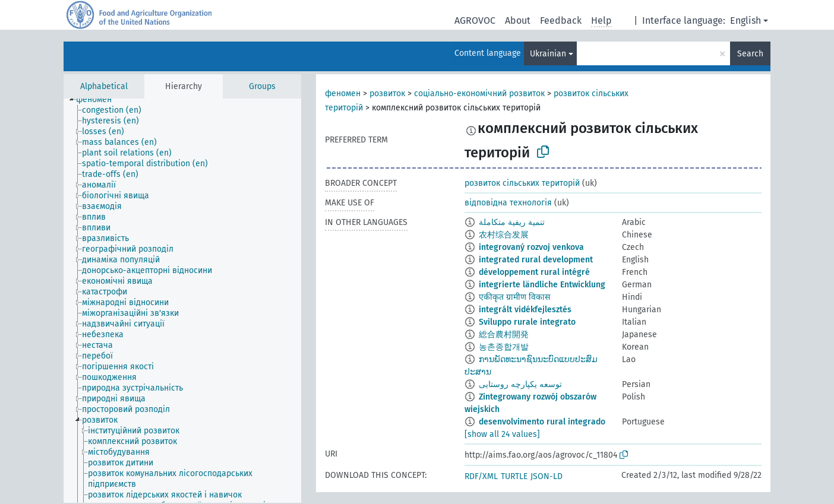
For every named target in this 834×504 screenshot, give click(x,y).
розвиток (387, 93)
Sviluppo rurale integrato (527, 322)
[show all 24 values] (502, 434)
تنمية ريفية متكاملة (512, 222)
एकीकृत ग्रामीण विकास (514, 297)
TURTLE (514, 476)
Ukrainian (548, 54)
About (518, 20)
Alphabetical (104, 86)
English (745, 20)
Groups (262, 86)
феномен (343, 93)
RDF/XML (481, 476)
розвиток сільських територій (522, 183)
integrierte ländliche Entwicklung (542, 285)
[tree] (182, 301)
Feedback (561, 20)
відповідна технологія (508, 203)
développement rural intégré (534, 272)
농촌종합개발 (504, 347)
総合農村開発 (504, 335)
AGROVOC (475, 20)
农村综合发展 (504, 235)
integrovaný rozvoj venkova (531, 247)
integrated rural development (536, 260)
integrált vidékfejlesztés (525, 310)
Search (750, 54)
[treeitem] (99, 100)
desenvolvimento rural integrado (542, 422)
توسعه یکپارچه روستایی (520, 384)
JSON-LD (546, 476)
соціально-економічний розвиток (479, 93)
